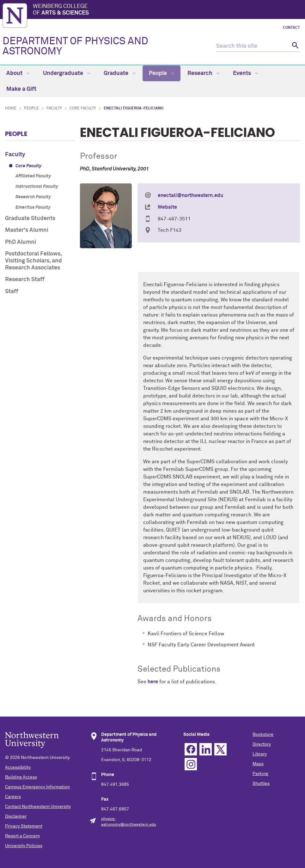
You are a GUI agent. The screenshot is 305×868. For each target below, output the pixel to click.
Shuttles (261, 784)
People (162, 73)
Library (260, 754)
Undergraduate (67, 73)
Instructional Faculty (37, 187)
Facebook (191, 749)
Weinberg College (168, 10)
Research (204, 73)
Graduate (120, 73)
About (18, 73)
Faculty (54, 108)
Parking (260, 774)
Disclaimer (16, 816)
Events (246, 73)
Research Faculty (33, 197)
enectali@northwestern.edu (190, 195)
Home (11, 108)
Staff (12, 292)
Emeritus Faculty (33, 207)
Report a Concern (22, 836)
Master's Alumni (27, 230)
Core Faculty (83, 108)
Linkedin (206, 749)
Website (167, 207)
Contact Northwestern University (38, 807)
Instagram (191, 764)
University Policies (24, 846)
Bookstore (263, 735)
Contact (291, 28)
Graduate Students (30, 219)
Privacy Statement (24, 826)
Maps (258, 764)
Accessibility (18, 767)
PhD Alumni (21, 242)
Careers (13, 797)
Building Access (21, 777)
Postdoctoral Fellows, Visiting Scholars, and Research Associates (34, 261)
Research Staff (25, 280)
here (153, 682)
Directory (262, 744)
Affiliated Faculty (33, 176)
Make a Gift (21, 89)
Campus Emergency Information (37, 787)
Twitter (220, 749)
